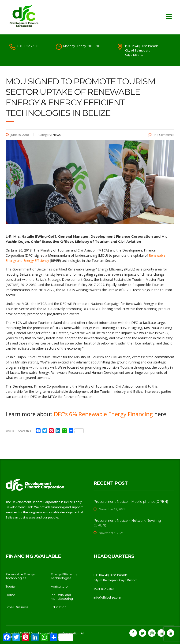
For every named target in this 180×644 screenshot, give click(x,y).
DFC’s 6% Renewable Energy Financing (103, 414)
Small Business (17, 607)
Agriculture (59, 586)
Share (10, 431)
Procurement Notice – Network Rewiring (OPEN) (127, 523)
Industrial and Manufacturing (62, 597)
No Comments (161, 135)
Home (10, 595)
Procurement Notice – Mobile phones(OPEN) (131, 502)
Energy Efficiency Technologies (64, 576)
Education (59, 607)
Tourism (11, 586)
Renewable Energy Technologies (20, 576)
